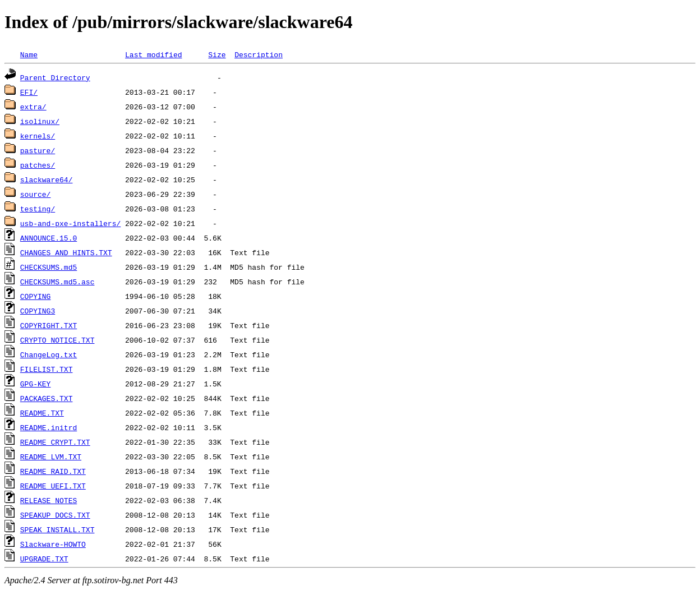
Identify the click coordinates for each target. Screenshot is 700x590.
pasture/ (38, 150)
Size (217, 54)
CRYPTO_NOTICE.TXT (57, 340)
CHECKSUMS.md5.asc (57, 282)
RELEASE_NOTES (49, 500)
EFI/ (29, 92)
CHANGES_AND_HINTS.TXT (66, 252)
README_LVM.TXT (51, 457)
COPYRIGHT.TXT (49, 325)
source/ (36, 194)
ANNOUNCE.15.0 (49, 238)
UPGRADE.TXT (44, 559)
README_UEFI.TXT (53, 486)
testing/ (38, 209)
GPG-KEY (36, 384)
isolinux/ (40, 121)
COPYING (36, 296)
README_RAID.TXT (53, 471)
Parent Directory (55, 77)
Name (29, 54)
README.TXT (42, 413)
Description (259, 54)
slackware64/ (47, 179)
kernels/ (38, 136)
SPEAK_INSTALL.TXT (57, 529)
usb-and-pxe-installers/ (70, 223)
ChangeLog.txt (49, 354)
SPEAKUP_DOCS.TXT (55, 515)
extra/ (33, 107)
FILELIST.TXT (47, 369)
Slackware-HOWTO (53, 544)
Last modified (153, 54)
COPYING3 (38, 311)
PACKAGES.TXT (47, 398)
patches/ (38, 165)
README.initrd (49, 427)
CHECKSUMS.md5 (49, 267)
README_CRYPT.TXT (55, 442)
